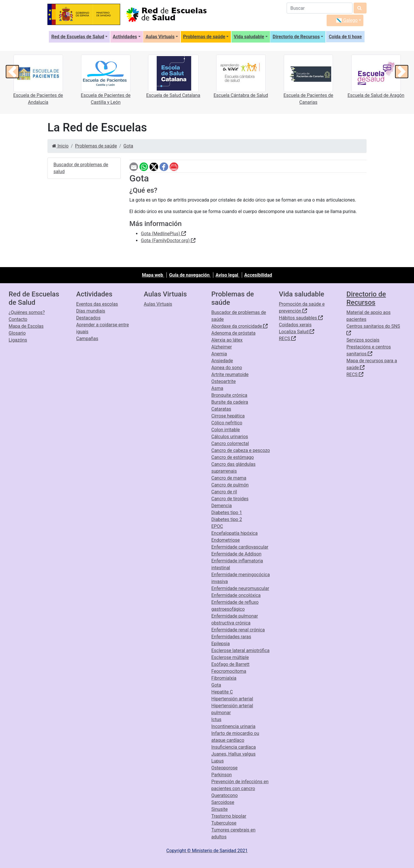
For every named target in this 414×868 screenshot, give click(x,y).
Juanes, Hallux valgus (233, 754)
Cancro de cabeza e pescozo (241, 450)
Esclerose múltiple (230, 657)
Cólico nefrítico (227, 423)
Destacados (88, 318)
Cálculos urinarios (230, 437)
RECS (287, 339)
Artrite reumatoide (230, 374)
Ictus (216, 719)
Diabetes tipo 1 (227, 512)
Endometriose (226, 540)
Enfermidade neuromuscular (240, 588)
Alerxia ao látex (227, 340)
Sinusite (220, 809)
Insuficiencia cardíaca (234, 747)
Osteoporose (224, 768)
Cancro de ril (224, 492)
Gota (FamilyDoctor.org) (168, 241)
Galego (347, 20)
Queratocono (225, 795)
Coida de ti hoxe (345, 37)
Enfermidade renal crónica (238, 630)
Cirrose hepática (228, 416)
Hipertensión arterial (232, 699)
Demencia (222, 506)
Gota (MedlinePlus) (163, 234)
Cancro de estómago (233, 457)
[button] (12, 72)
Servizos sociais (363, 340)
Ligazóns (18, 340)
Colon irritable (226, 430)
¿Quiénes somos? (27, 312)
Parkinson (222, 775)
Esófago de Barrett (230, 664)
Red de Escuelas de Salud (78, 37)
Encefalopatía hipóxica (234, 533)
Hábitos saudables (301, 318)
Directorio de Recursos (296, 37)
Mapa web (153, 275)
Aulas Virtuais (160, 37)
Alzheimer (222, 347)
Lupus (217, 761)
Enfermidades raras (231, 637)
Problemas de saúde (204, 37)
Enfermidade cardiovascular (240, 547)
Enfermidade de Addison (236, 554)
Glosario (17, 333)
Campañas (87, 339)
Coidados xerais (295, 325)
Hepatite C (222, 692)
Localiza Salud (297, 332)
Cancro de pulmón (230, 485)
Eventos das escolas (97, 304)
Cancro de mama (229, 478)
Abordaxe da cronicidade (239, 326)
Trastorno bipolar (229, 816)
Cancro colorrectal (230, 443)
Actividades (125, 37)
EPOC (217, 526)
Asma (217, 388)
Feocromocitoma (229, 671)
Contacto (18, 319)
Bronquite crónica (229, 395)
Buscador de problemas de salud (81, 168)
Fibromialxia (224, 678)
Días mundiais (91, 311)
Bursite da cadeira (230, 402)
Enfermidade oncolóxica (236, 595)
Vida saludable (249, 37)
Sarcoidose (223, 802)
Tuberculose (224, 823)
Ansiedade (222, 361)
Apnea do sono (227, 368)
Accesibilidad (258, 275)
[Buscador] (320, 8)
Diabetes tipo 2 (227, 519)
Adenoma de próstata (233, 333)
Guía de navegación (190, 275)
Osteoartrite (224, 381)
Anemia (219, 354)
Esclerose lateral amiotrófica (240, 650)
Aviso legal (228, 275)
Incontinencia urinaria (233, 726)
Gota (128, 146)
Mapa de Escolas (26, 326)
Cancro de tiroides (230, 499)
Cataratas (221, 409)
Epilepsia (221, 644)
